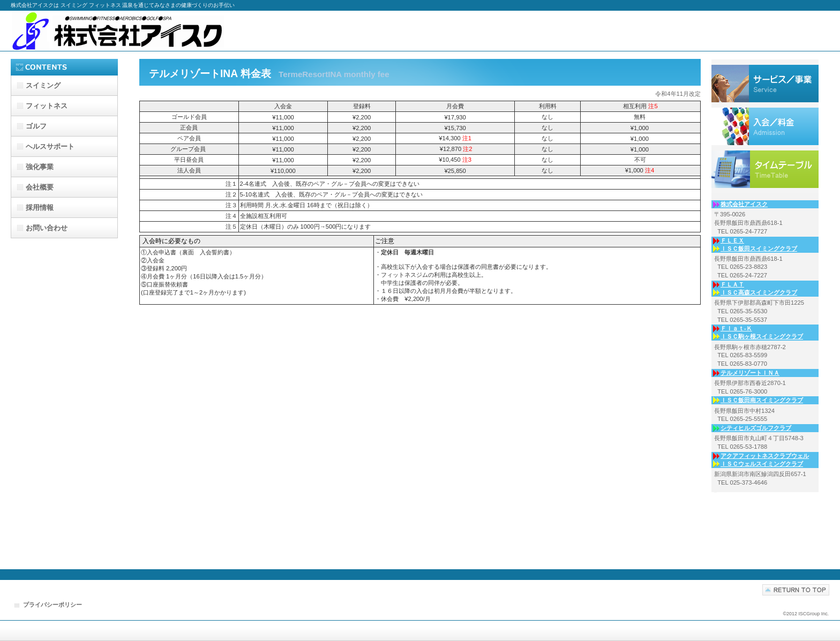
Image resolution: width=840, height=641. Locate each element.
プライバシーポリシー (52, 605)
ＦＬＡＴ (732, 284)
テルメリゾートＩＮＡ (750, 373)
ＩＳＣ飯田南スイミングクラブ (762, 400)
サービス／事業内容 (765, 84)
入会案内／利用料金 (765, 169)
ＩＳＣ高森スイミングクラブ (759, 292)
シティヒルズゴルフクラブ (756, 428)
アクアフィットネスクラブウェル (765, 456)
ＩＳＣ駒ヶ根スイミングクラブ (762, 336)
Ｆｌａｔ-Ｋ (736, 328)
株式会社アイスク (118, 31)
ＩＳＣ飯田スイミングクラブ (759, 248)
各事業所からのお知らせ (765, 126)
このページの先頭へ (796, 590)
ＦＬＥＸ (732, 240)
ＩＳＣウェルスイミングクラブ (762, 464)
